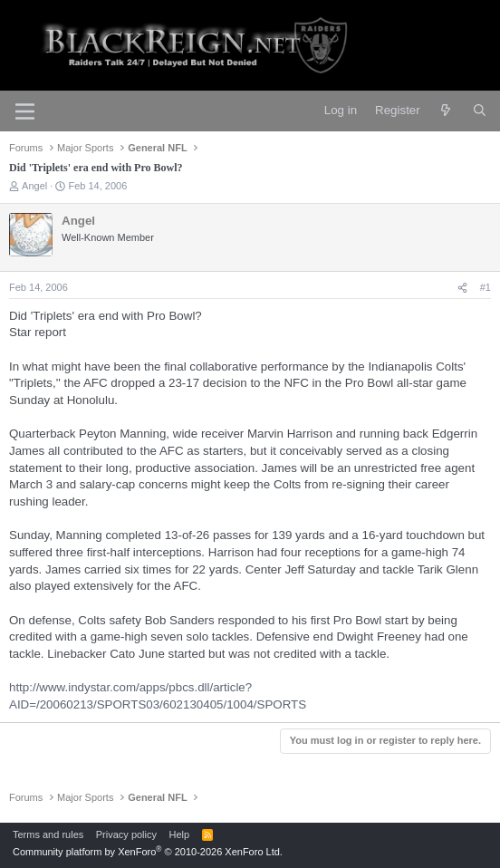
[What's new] (446, 111)
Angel (34, 186)
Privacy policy (126, 834)
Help (180, 834)
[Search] (480, 111)
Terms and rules (48, 834)
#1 (486, 287)
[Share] (462, 288)
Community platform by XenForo (148, 852)
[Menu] (25, 111)
